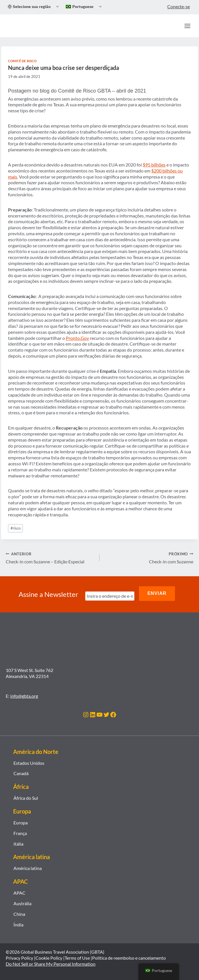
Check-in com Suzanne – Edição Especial (50, 558)
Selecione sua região (29, 6)
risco (16, 528)
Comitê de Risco (22, 61)
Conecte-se (179, 6)
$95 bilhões (154, 165)
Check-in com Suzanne (149, 558)
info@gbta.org (24, 693)
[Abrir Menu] (187, 26)
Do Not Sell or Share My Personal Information (51, 961)
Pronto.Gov (77, 338)
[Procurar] (175, 26)
